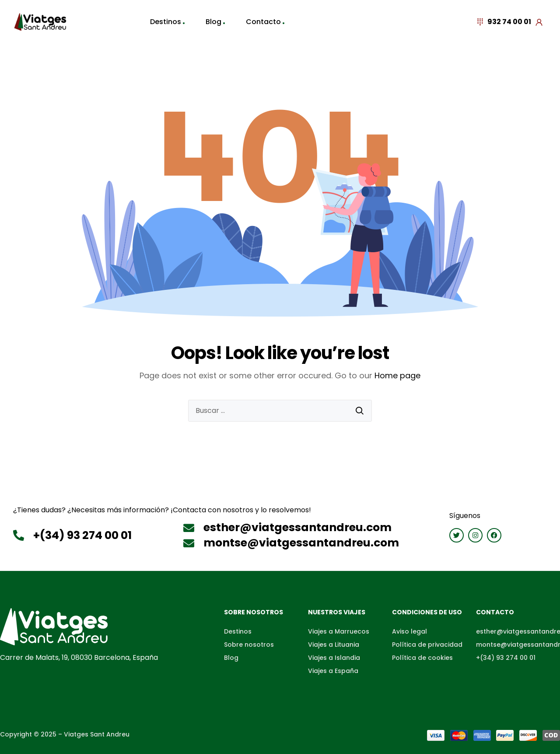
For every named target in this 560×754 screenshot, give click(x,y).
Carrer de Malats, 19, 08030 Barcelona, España (79, 657)
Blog (213, 22)
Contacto (263, 22)
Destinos (166, 22)
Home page (397, 375)
